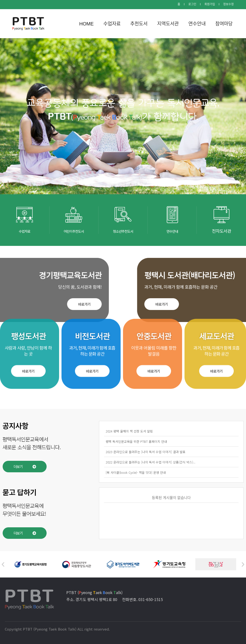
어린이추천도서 (74, 231)
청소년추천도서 (123, 231)
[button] (28, 310)
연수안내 (172, 231)
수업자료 (25, 231)
